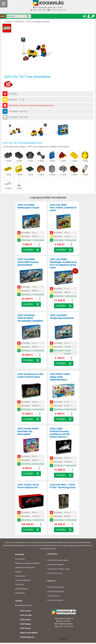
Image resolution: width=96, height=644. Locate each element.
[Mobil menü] (4, 4)
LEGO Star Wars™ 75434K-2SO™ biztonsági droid (63, 486)
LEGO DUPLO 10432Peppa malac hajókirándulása (60, 377)
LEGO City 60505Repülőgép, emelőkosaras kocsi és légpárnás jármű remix (63, 263)
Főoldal (8, 22)
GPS (60, 7)
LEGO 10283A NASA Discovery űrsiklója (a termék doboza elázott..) (60, 433)
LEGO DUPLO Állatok (55, 565)
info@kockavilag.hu (65, 625)
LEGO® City (19, 22)
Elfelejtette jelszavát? (24, 606)
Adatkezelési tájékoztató (25, 568)
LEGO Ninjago (25, 625)
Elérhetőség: (13, 105)
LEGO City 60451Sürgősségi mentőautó (62, 317)
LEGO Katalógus (21, 590)
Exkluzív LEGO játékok (29, 634)
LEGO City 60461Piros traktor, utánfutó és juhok (63, 208)
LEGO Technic (25, 612)
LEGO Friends (25, 630)
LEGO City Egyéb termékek (38, 22)
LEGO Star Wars (26, 616)
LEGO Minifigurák (27, 638)
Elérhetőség (20, 559)
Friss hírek (19, 585)
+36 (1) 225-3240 (39, 10)
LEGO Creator (25, 621)
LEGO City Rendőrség (55, 587)
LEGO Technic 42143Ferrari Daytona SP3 (28, 486)
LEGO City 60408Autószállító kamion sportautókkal (28, 262)
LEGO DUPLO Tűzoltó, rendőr (58, 569)
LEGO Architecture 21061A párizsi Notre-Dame (30, 375)
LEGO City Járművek (55, 600)
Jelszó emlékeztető (23, 581)
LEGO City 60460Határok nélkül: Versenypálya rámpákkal (30, 318)
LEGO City (23, 111)
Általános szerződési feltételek (27, 563)
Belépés (18, 572)
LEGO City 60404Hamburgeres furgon (28, 206)
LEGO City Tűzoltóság (55, 591)
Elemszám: (13, 100)
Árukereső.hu (63, 640)
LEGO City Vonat (53, 596)
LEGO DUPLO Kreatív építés (58, 560)
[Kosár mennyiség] (36, 245)
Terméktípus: (14, 111)
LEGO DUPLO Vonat (55, 573)
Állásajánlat (20, 594)
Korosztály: (13, 94)
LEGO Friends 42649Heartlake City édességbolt (28, 431)
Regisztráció (20, 576)
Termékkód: (13, 117)
